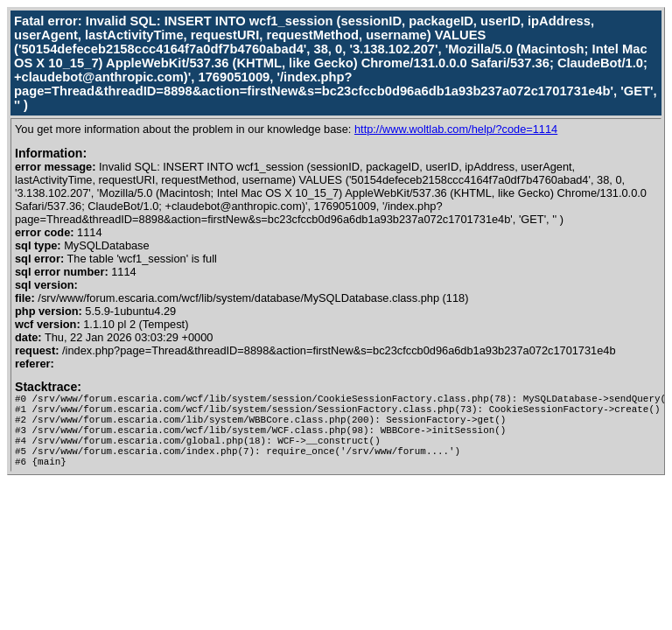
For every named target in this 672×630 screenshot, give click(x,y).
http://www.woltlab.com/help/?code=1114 (456, 129)
